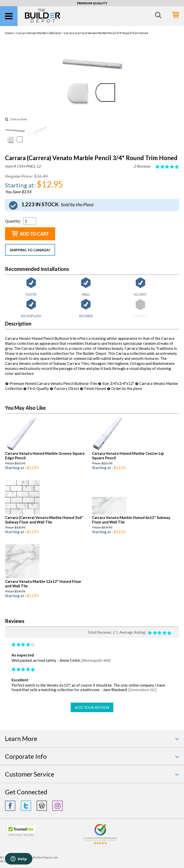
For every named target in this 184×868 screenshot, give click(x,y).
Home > (11, 33)
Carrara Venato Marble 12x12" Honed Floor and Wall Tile (43, 584)
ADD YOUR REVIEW (92, 707)
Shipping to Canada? (30, 250)
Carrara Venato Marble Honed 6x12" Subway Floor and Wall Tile (131, 520)
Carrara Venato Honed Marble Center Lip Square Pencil (128, 456)
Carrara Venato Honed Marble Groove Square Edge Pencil (45, 456)
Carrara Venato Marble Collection (39, 33)
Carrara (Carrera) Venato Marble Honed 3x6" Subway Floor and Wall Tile (44, 520)
